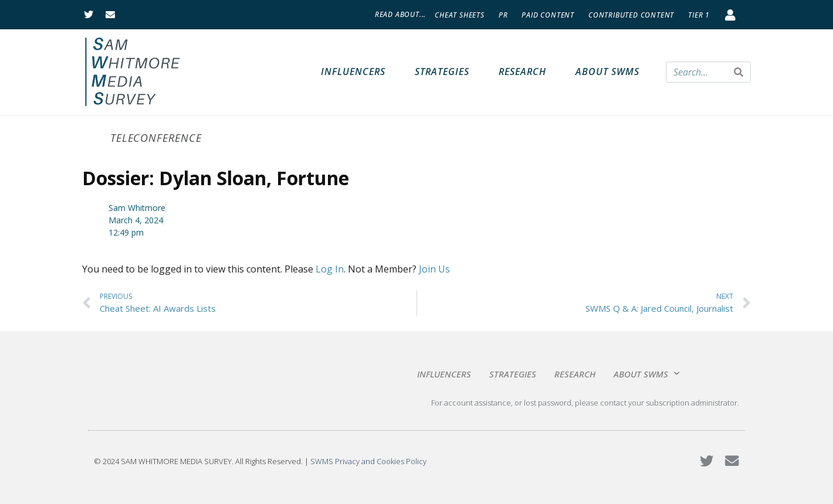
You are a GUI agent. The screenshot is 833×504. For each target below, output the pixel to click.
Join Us (434, 269)
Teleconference (156, 138)
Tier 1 (699, 15)
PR (503, 15)
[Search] (739, 72)
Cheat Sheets (460, 15)
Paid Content (548, 15)
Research (522, 71)
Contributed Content (631, 15)
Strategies (442, 71)
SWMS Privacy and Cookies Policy (368, 461)
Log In (330, 269)
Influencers (353, 71)
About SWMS (607, 71)
